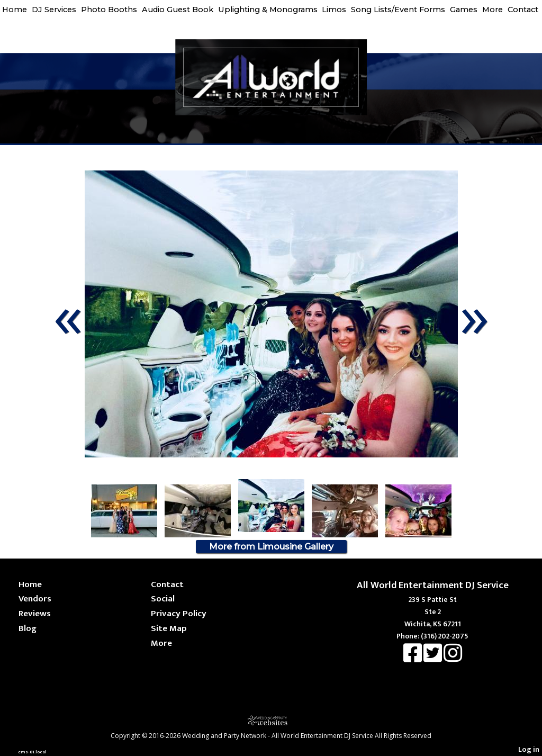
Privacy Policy (179, 613)
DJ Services (54, 10)
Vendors (35, 598)
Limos (334, 10)
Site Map (169, 628)
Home (15, 10)
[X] (433, 658)
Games (464, 10)
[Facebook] (413, 658)
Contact (523, 10)
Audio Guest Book (178, 10)
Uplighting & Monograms (268, 10)
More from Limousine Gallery (271, 547)
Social (163, 598)
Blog (28, 628)
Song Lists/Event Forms (398, 10)
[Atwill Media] (271, 720)
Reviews (35, 613)
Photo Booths (109, 10)
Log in (529, 750)
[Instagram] (453, 658)
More (493, 10)
